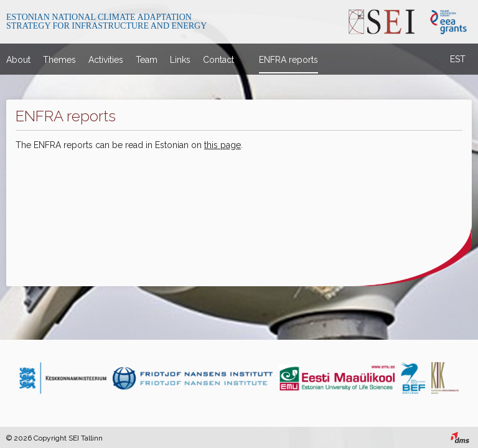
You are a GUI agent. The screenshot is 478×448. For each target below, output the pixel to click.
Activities (106, 60)
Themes (59, 60)
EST (458, 59)
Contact (218, 60)
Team (147, 60)
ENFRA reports (288, 60)
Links (180, 60)
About (18, 60)
